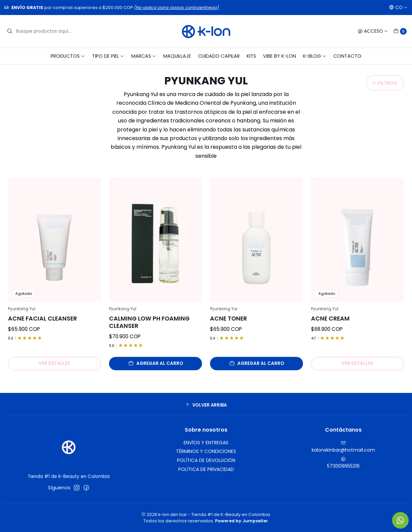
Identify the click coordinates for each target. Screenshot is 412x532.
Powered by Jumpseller (241, 521)
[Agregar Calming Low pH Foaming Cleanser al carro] (155, 364)
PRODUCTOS (68, 56)
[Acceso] (373, 31)
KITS (251, 56)
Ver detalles (54, 363)
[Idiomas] (398, 7)
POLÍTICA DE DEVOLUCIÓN (206, 460)
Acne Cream (330, 319)
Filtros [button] (384, 83)
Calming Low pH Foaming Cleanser (149, 322)
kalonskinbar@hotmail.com (343, 447)
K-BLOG (315, 56)
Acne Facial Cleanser (42, 319)
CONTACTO (347, 56)
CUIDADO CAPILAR (219, 56)
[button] (206, 405)
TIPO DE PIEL (108, 56)
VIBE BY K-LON (279, 56)
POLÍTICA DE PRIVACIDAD (206, 469)
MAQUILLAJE (177, 56)
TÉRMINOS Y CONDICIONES (206, 451)
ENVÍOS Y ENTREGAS (206, 443)
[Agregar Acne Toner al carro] (256, 364)
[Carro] (400, 31)
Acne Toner (228, 319)
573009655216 (343, 463)
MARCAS (144, 56)
